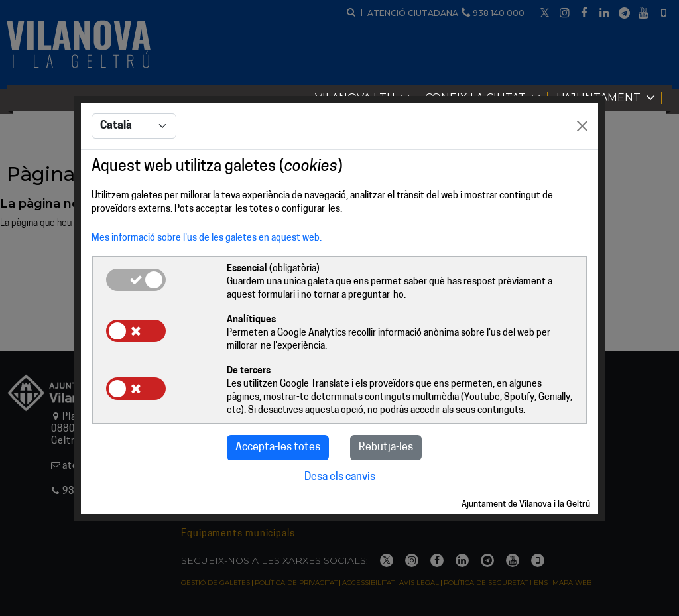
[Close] (582, 126)
